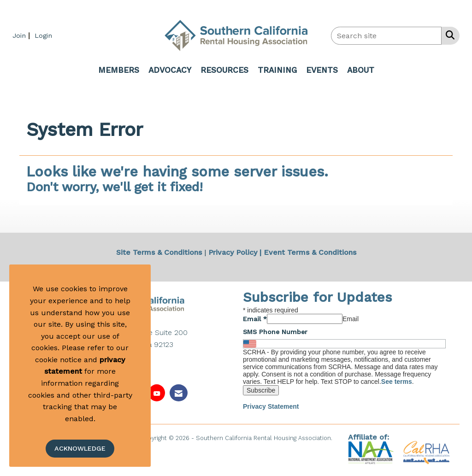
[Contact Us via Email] (179, 393)
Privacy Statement (271, 406)
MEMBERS (119, 70)
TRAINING (277, 70)
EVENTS (322, 70)
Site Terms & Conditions (159, 252)
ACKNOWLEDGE (80, 448)
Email (255, 319)
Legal (236, 448)
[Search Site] (448, 35)
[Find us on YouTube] (157, 393)
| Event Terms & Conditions (308, 252)
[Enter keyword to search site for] (386, 36)
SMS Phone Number (275, 332)
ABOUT (361, 70)
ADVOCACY (170, 70)
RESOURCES (224, 70)
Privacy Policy (233, 252)
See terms (397, 382)
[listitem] (22, 35)
